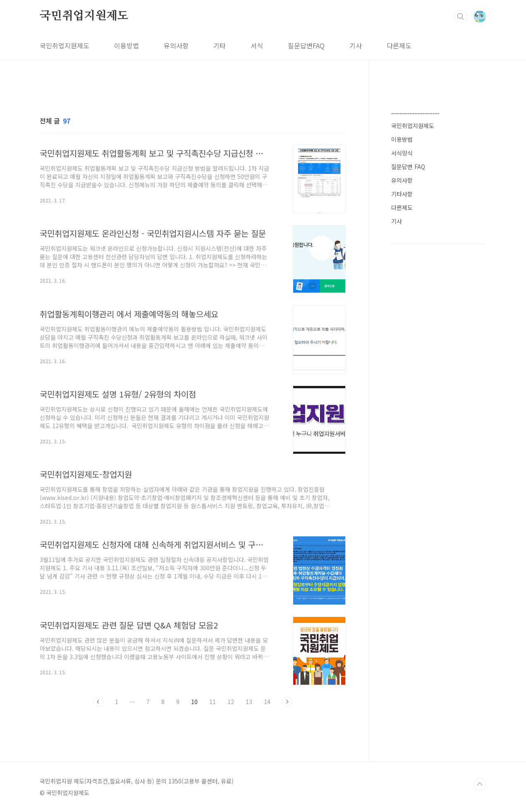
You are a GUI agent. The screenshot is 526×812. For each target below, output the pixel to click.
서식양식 (402, 153)
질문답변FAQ (306, 45)
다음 (287, 702)
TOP (480, 784)
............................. (415, 112)
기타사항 (402, 194)
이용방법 (127, 45)
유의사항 (176, 45)
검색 (461, 17)
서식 (257, 45)
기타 (220, 45)
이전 (98, 702)
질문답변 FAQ (408, 167)
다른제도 (399, 45)
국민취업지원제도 (84, 16)
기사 (356, 45)
